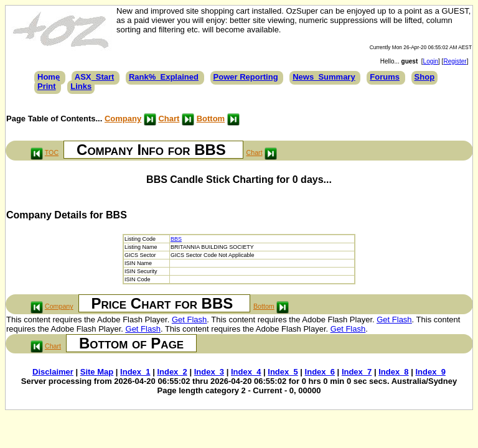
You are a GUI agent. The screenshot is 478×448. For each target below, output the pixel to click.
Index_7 (357, 372)
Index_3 (209, 372)
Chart (169, 119)
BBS (176, 239)
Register (455, 61)
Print (47, 86)
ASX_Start (95, 77)
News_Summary (324, 77)
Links (81, 86)
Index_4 (246, 372)
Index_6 (320, 372)
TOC (52, 152)
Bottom (211, 119)
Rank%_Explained (164, 77)
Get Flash (189, 320)
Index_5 (283, 372)
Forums (385, 77)
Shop (425, 77)
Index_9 (430, 372)
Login (431, 61)
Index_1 (135, 372)
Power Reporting (246, 77)
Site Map (97, 372)
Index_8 (393, 372)
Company (123, 119)
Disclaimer (53, 372)
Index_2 (172, 372)
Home (49, 77)
